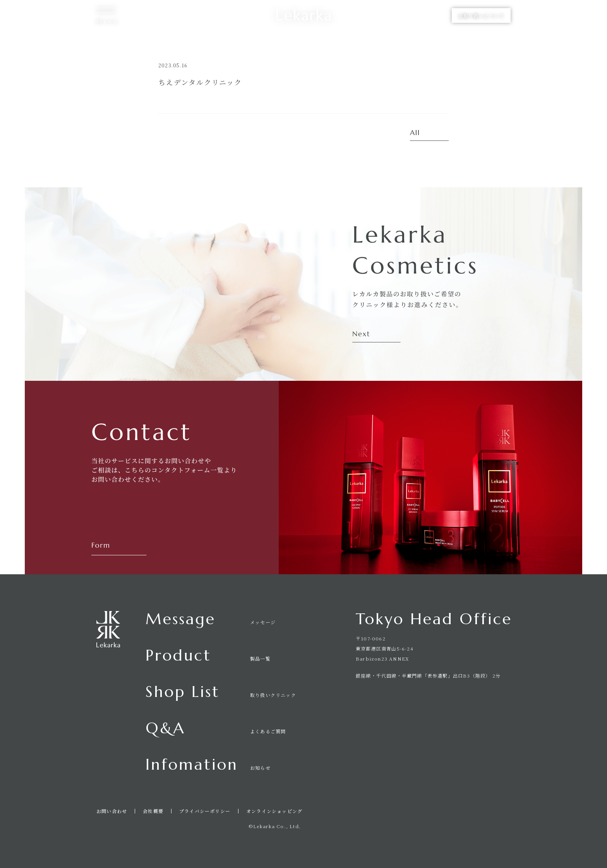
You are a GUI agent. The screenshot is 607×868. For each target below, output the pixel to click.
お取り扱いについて (481, 16)
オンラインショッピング (274, 811)
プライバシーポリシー (205, 811)
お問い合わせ (112, 811)
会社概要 (153, 811)
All (415, 133)
